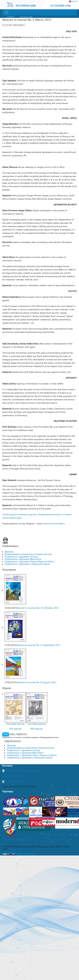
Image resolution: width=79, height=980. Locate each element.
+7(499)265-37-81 (14, 781)
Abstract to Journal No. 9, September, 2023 (38, 645)
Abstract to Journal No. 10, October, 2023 (38, 608)
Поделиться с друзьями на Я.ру (21, 557)
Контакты (7, 766)
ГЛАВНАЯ (11, 17)
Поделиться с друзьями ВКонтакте (23, 559)
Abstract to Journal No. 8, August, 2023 (36, 682)
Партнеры (8, 791)
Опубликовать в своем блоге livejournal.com (28, 554)
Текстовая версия (15, 724)
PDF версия (15, 729)
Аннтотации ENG (26, 17)
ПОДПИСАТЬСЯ (12, 741)
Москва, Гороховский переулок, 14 (24, 771)
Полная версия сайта (14, 839)
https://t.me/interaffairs (54, 524)
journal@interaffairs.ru (14, 776)
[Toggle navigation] (7, 12)
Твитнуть (9, 552)
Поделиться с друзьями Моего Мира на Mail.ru (30, 561)
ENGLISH (73, 1)
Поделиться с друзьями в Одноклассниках (27, 564)
